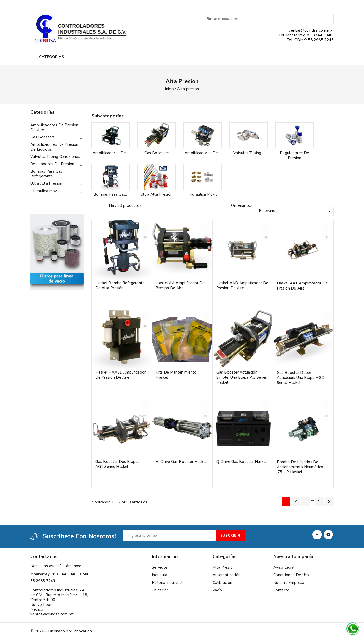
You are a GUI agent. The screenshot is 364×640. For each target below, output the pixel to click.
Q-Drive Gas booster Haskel (242, 462)
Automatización (226, 575)
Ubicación (160, 590)
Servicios (160, 567)
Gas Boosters (43, 137)
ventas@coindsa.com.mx (52, 614)
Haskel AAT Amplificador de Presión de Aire (302, 286)
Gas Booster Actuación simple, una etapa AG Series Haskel (242, 377)
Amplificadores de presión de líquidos (54, 147)
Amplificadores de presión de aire (54, 127)
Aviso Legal (284, 567)
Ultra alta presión (46, 183)
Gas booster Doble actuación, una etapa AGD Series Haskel (301, 378)
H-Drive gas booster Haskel (181, 462)
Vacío (217, 590)
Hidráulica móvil (45, 191)
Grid (94, 206)
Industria (160, 575)
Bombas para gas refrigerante (46, 174)
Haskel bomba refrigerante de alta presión (120, 285)
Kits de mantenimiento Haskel (176, 375)
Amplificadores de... (110, 153)
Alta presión (224, 567)
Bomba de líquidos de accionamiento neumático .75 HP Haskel (300, 467)
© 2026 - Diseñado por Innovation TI (63, 631)
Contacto (281, 590)
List (103, 206)
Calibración (222, 583)
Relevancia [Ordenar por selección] (296, 211)
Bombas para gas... (110, 194)
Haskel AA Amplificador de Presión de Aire (180, 285)
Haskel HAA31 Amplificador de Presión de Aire (121, 375)
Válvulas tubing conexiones (55, 157)
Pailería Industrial (167, 583)
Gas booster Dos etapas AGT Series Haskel (117, 464)
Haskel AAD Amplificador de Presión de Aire (242, 285)
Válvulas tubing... (248, 153)
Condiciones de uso (291, 575)
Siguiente (329, 502)
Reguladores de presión (52, 164)
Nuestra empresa (289, 583)
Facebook (317, 535)
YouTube (328, 535)
